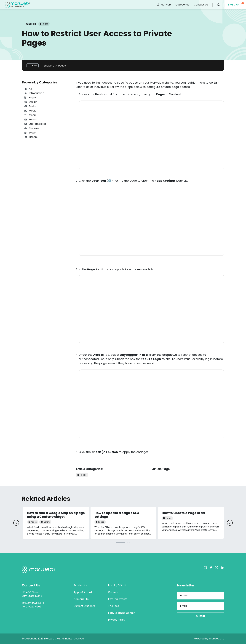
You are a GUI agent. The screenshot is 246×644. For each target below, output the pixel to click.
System (31, 133)
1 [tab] (120, 543)
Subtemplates (35, 124)
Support (49, 66)
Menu (30, 115)
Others (31, 137)
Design (31, 102)
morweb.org (217, 639)
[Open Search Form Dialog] (218, 5)
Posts (30, 106)
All (28, 89)
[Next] (230, 523)
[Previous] (16, 523)
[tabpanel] (56, 523)
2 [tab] (127, 543)
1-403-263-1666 (32, 607)
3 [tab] (130, 543)
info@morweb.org (33, 603)
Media (30, 111)
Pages (62, 66)
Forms (31, 119)
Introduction (34, 93)
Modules (32, 128)
